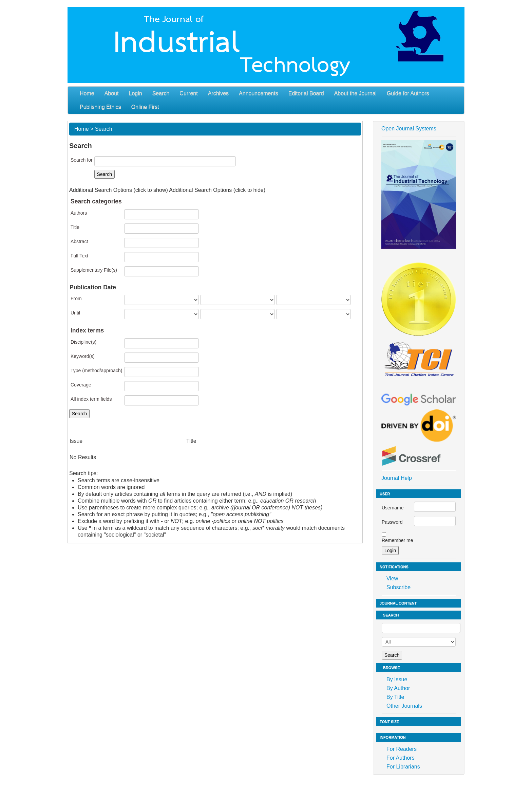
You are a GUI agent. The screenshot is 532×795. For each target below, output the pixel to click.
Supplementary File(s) (94, 270)
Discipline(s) (83, 342)
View (392, 579)
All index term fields (91, 399)
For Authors (401, 758)
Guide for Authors (408, 93)
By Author (398, 688)
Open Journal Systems (409, 129)
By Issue (397, 679)
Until (75, 313)
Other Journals (404, 706)
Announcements (259, 93)
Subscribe (398, 587)
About (112, 93)
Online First (145, 107)
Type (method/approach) (97, 371)
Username (393, 508)
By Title (395, 697)
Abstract (79, 241)
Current (188, 93)
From (76, 299)
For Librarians (403, 767)
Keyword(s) (83, 356)
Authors (79, 213)
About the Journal (355, 93)
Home (87, 93)
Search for (82, 160)
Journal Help (397, 478)
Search (161, 93)
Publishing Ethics (100, 107)
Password (392, 522)
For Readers (402, 749)
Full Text (79, 256)
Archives (218, 93)
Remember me (397, 540)
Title (75, 227)
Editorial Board (306, 93)
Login (136, 93)
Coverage (81, 385)
